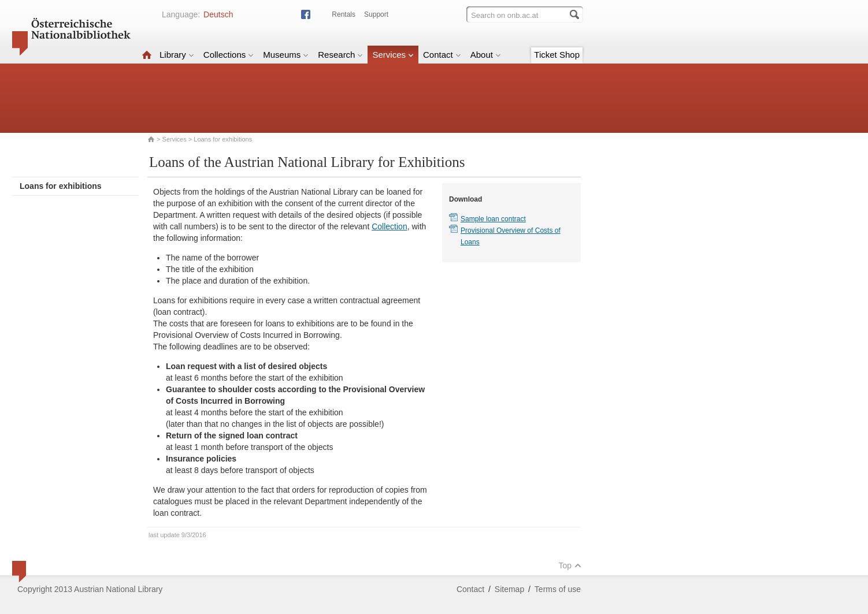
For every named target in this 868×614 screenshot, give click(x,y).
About (486, 55)
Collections (229, 55)
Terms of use (558, 589)
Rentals (344, 14)
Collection (389, 226)
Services (393, 55)
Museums (286, 55)
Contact (442, 55)
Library (177, 55)
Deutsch (218, 14)
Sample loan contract (493, 219)
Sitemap (509, 589)
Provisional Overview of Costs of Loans (511, 236)
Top (570, 565)
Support (376, 14)
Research (340, 55)
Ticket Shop (557, 55)
